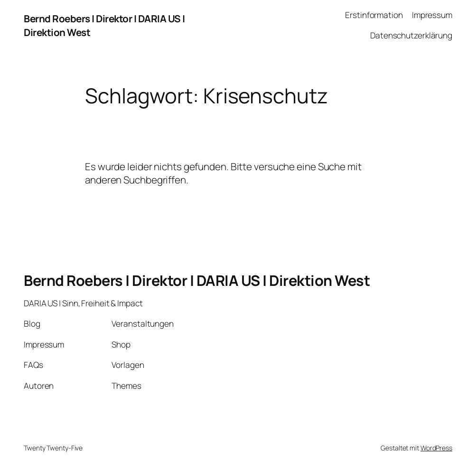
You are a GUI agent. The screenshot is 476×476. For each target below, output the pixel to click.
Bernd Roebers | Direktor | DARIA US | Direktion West (197, 280)
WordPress (436, 448)
